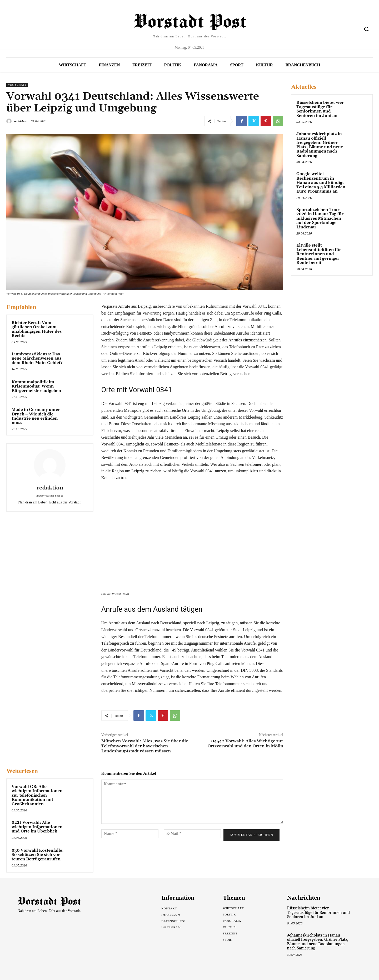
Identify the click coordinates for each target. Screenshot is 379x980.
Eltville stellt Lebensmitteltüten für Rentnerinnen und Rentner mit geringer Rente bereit (319, 254)
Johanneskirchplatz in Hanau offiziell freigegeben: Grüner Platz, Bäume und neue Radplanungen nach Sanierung (320, 145)
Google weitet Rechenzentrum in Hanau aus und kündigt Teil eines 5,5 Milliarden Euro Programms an (321, 183)
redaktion (21, 121)
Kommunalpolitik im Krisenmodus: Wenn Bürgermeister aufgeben (36, 386)
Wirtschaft (17, 85)
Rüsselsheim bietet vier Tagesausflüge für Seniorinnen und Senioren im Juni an (320, 109)
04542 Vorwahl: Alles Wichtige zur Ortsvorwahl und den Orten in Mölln (245, 744)
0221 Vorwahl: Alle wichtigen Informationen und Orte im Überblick (37, 827)
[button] (366, 29)
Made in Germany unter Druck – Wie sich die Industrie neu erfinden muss (36, 416)
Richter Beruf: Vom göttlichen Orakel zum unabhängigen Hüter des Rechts (37, 329)
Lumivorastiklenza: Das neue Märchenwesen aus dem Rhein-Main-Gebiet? (37, 359)
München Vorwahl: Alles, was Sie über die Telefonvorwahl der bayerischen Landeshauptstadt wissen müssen (145, 746)
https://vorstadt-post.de (50, 496)
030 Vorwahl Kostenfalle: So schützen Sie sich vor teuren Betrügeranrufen (38, 855)
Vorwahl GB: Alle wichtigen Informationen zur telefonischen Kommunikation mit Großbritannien (37, 795)
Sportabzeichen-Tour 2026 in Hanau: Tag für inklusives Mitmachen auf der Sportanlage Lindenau (320, 219)
